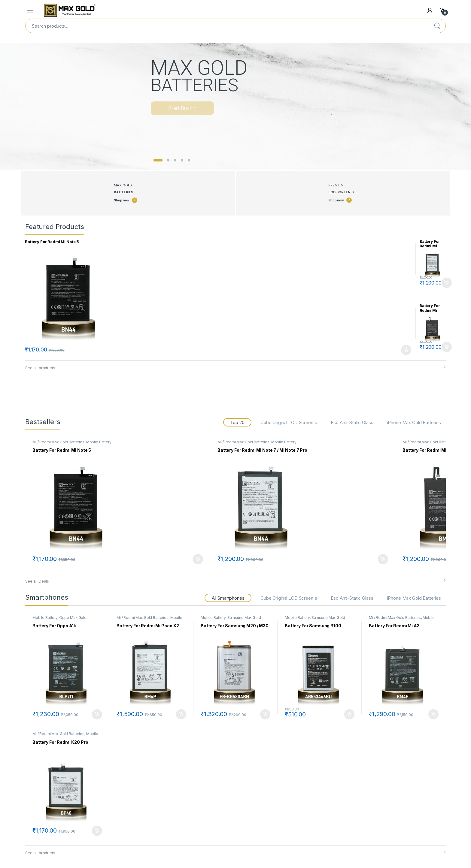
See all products (40, 368)
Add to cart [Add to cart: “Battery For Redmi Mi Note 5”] (406, 350)
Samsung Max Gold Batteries (231, 619)
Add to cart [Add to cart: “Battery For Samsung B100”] (349, 714)
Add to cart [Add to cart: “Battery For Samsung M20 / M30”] (265, 714)
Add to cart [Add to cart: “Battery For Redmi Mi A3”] (433, 714)
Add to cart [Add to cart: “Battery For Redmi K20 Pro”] (97, 831)
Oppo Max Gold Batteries (59, 619)
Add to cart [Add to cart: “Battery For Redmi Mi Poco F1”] (447, 347)
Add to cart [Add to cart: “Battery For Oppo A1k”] (97, 714)
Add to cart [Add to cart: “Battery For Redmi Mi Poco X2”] (181, 714)
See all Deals (37, 581)
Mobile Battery (99, 442)
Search (437, 26)
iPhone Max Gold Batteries (414, 422)
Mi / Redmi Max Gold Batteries (58, 442)
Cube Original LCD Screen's (289, 422)
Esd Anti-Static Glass (352, 422)
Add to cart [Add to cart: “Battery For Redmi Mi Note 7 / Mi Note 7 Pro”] (447, 283)
